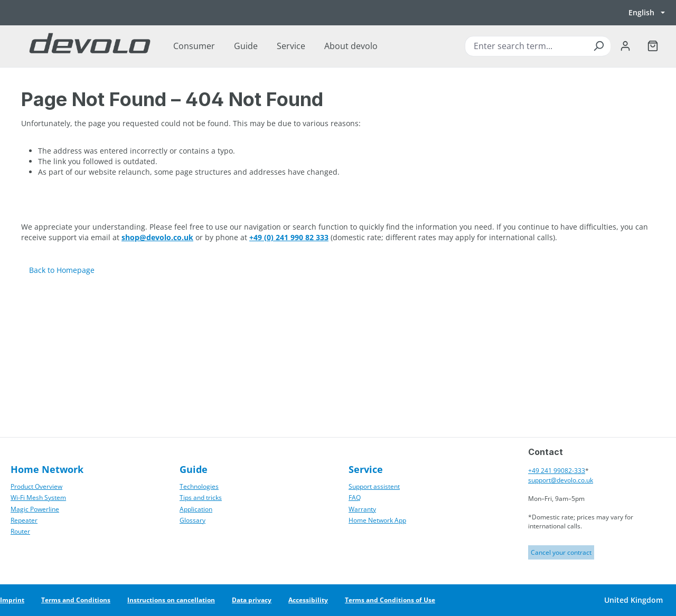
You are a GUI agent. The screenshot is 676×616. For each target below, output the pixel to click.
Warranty (362, 509)
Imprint (12, 600)
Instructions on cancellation (171, 600)
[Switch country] (633, 600)
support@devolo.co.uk (561, 480)
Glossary (193, 520)
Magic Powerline (35, 509)
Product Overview (36, 486)
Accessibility (308, 600)
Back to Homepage (62, 270)
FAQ (355, 497)
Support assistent (374, 486)
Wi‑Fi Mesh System (38, 497)
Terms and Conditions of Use (390, 600)
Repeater (24, 520)
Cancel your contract (561, 552)
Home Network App (377, 520)
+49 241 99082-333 (557, 471)
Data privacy (252, 600)
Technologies (199, 486)
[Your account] (625, 46)
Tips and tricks (201, 497)
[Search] (598, 46)
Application (196, 509)
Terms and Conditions (76, 600)
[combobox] (538, 46)
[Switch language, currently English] (647, 13)
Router (20, 531)
